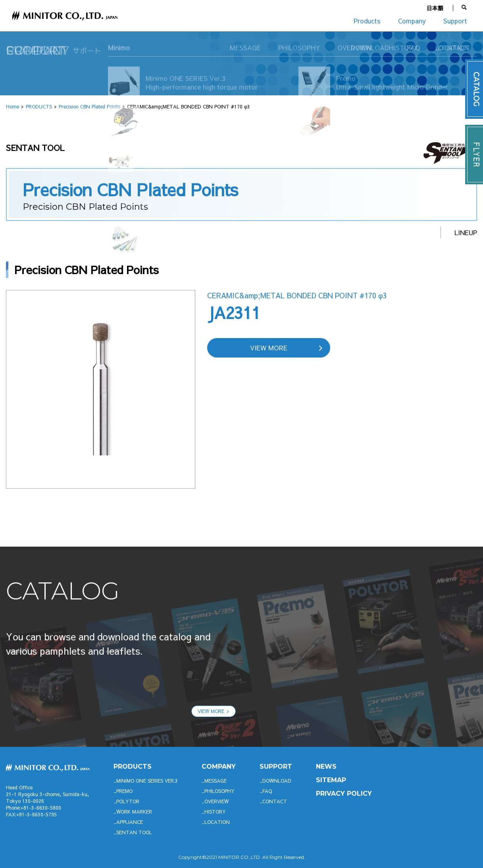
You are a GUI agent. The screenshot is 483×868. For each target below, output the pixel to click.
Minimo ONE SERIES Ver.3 (147, 781)
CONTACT (275, 801)
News (326, 767)
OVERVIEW (216, 801)
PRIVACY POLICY (344, 794)
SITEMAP (331, 780)
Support (455, 21)
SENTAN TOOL (134, 832)
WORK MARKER (134, 812)
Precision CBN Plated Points (89, 106)
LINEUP (466, 232)
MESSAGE (216, 781)
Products (367, 21)
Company (412, 21)
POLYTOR (128, 801)
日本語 (435, 8)
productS (133, 767)
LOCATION (217, 822)
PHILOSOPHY (219, 791)
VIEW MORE (269, 348)
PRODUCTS (39, 106)
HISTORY (215, 812)
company (219, 767)
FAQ (267, 791)
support (276, 767)
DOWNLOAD (277, 781)
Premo (124, 791)
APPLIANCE (130, 822)
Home (13, 106)
